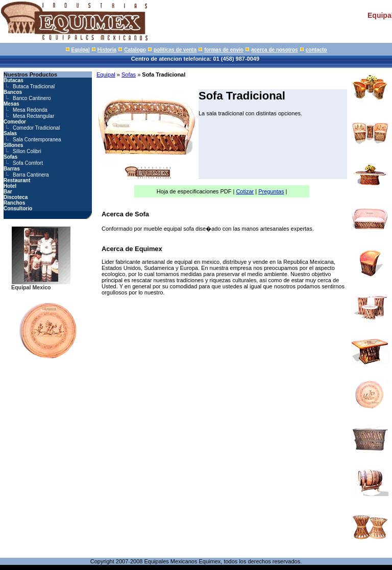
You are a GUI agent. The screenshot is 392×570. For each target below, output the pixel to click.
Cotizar (245, 191)
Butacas (14, 80)
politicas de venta (175, 50)
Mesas (11, 104)
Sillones (13, 145)
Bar (8, 192)
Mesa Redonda (30, 110)
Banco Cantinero (32, 98)
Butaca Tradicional (34, 86)
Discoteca (16, 197)
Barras (12, 169)
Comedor (15, 122)
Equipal (81, 50)
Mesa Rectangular (33, 116)
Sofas (10, 157)
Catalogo (135, 50)
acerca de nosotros (275, 50)
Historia (107, 50)
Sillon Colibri (27, 151)
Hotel (10, 186)
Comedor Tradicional (36, 128)
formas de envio (224, 50)
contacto (316, 50)
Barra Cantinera (31, 175)
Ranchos (14, 203)
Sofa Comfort (28, 163)
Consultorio (18, 208)
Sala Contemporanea (37, 140)
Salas (10, 133)
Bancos (13, 92)
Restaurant (17, 180)
